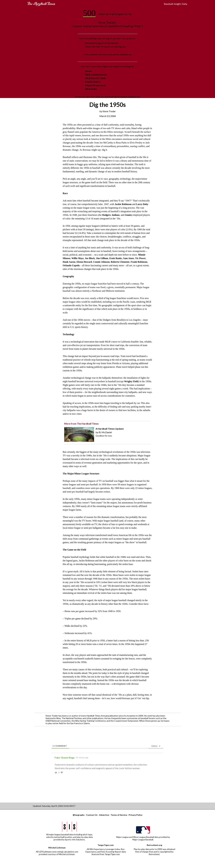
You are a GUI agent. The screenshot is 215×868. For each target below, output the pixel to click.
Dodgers (106, 215)
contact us (125, 54)
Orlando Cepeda (71, 265)
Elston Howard (84, 262)
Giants (128, 215)
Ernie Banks (116, 258)
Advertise (104, 815)
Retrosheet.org (154, 845)
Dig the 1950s (107, 105)
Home (88, 71)
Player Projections (95, 85)
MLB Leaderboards (96, 74)
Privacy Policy (135, 815)
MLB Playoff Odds (95, 78)
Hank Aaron (69, 262)
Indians (116, 215)
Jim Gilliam (102, 258)
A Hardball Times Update (110, 429)
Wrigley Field (131, 381)
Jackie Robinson (123, 204)
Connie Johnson (101, 262)
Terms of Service (119, 815)
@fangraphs (79, 815)
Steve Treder (109, 111)
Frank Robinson (139, 262)
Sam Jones (129, 258)
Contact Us (92, 815)
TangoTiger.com (106, 845)
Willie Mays (78, 258)
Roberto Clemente (120, 262)
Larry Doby (142, 204)
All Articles (91, 89)
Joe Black (90, 258)
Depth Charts (93, 82)
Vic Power (140, 258)
